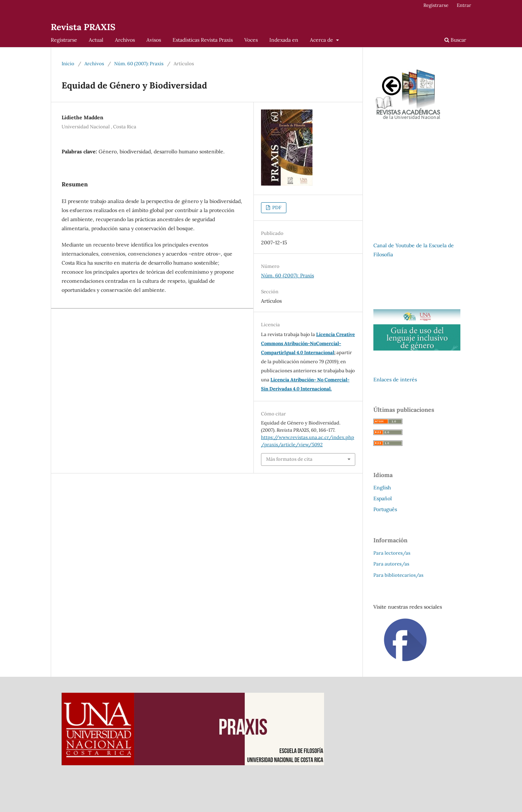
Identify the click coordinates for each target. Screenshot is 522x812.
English (382, 488)
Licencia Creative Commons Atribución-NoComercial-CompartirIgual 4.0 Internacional (308, 343)
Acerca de (322, 40)
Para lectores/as (392, 553)
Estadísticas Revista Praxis (203, 40)
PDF (276, 208)
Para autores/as (391, 564)
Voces (251, 40)
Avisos (154, 40)
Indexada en (284, 40)
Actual (96, 40)
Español (383, 498)
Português (385, 509)
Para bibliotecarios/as (398, 575)
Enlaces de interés (395, 380)
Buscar (455, 40)
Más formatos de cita (289, 459)
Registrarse (64, 40)
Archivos (125, 40)
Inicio (68, 64)
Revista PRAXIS (83, 27)
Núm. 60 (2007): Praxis (139, 64)
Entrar (464, 5)
